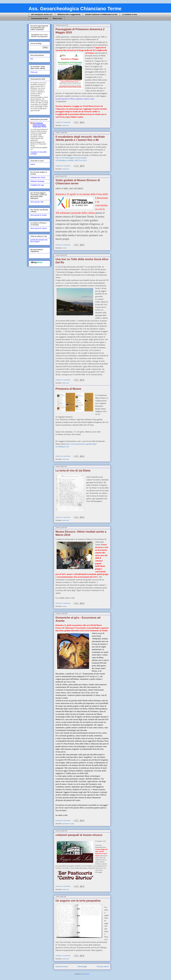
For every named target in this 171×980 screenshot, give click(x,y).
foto (32, 59)
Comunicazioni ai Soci (40, 18)
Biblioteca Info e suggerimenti (69, 14)
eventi (33, 164)
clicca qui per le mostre (39, 215)
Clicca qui (34, 72)
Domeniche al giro (68, 824)
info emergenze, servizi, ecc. (42, 14)
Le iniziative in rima (130, 14)
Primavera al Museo (68, 389)
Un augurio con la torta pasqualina (78, 901)
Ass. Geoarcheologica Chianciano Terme (75, 9)
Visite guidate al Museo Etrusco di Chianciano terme (78, 182)
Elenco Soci (57, 18)
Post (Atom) (85, 974)
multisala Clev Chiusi (38, 177)
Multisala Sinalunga (37, 181)
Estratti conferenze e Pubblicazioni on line (101, 14)
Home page (82, 967)
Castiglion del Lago (37, 185)
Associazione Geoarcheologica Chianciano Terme (40, 125)
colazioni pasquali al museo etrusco (79, 835)
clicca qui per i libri (37, 202)
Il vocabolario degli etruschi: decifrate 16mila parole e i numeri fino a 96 (80, 138)
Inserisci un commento (63, 122)
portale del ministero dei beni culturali (39, 241)
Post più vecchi (103, 967)
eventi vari (65, 125)
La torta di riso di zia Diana (73, 470)
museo (64, 248)
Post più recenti (62, 967)
